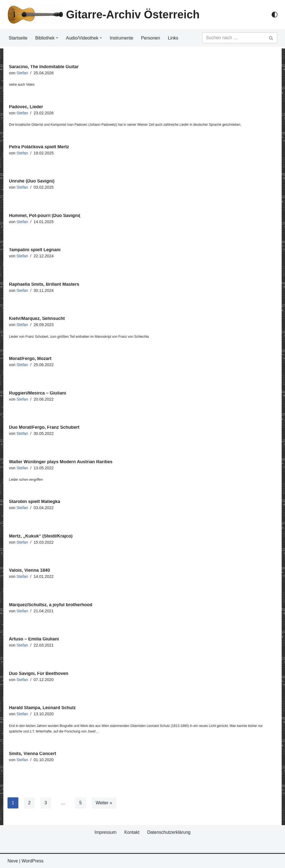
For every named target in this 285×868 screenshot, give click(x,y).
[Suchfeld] (234, 38)
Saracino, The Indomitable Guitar (44, 67)
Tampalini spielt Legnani (35, 250)
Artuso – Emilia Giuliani (34, 639)
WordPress (32, 861)
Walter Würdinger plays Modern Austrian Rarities (61, 462)
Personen (151, 38)
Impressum (105, 832)
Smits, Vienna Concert (33, 754)
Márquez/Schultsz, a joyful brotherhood (51, 605)
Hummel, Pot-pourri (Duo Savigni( (45, 215)
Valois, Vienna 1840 (29, 570)
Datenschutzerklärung (169, 832)
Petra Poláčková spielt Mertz (39, 147)
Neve (13, 861)
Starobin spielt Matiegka (35, 501)
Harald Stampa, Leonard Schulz (42, 708)
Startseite (18, 38)
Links (173, 38)
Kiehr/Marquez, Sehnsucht (37, 318)
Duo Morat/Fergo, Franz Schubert (44, 427)
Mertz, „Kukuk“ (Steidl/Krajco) (41, 536)
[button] (57, 38)
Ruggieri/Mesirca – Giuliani (37, 393)
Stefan (22, 73)
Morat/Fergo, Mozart (30, 358)
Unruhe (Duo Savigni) (32, 181)
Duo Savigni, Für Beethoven (39, 673)
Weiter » (104, 803)
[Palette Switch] (275, 15)
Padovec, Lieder (26, 107)
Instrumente (121, 38)
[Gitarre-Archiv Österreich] (104, 14)
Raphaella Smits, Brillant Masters (44, 284)
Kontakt (132, 832)
